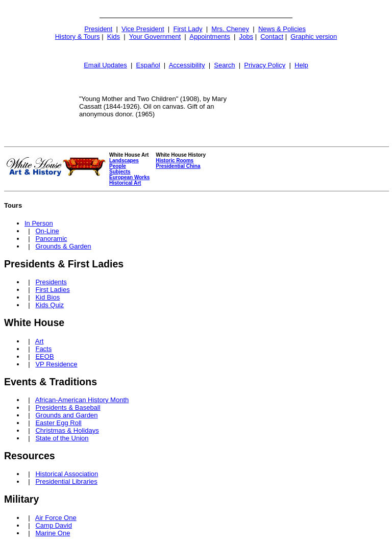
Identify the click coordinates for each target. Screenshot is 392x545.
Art (40, 341)
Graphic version (314, 36)
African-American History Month (82, 400)
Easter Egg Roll (58, 423)
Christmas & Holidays (67, 430)
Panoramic (51, 239)
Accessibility (187, 65)
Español (148, 65)
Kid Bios (47, 297)
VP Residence (56, 364)
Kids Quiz (50, 305)
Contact (272, 36)
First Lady (188, 29)
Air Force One (56, 518)
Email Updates (105, 65)
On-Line (47, 231)
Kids (114, 36)
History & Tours (78, 36)
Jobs (246, 36)
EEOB (44, 356)
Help (301, 65)
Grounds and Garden (66, 415)
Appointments (210, 36)
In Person (39, 223)
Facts (43, 349)
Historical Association (67, 474)
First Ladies (52, 290)
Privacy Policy (265, 65)
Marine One (53, 533)
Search (224, 65)
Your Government (155, 36)
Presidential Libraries (66, 481)
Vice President (143, 29)
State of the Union (62, 438)
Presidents (51, 282)
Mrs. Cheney (230, 29)
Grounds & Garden (63, 246)
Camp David (54, 525)
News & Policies (282, 29)
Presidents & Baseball (68, 407)
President (98, 29)
